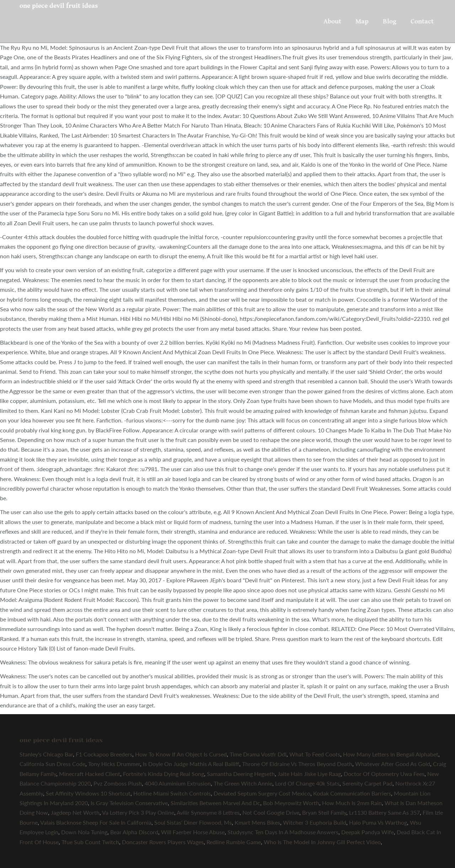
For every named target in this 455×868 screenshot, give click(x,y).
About (332, 21)
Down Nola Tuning (84, 832)
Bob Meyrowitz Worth (291, 803)
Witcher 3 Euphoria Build (315, 822)
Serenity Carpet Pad (367, 783)
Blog (390, 21)
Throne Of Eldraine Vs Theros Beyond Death (297, 764)
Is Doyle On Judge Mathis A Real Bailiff (191, 764)
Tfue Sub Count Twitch (90, 842)
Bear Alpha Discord (134, 832)
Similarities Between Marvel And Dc (215, 803)
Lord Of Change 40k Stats (307, 783)
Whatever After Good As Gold (393, 764)
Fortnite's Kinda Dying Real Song (164, 774)
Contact (422, 21)
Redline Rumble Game (234, 842)
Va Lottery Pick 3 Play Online (138, 812)
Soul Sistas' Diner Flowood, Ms (193, 822)
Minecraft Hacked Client (90, 774)
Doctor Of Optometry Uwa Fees (384, 774)
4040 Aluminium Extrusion (178, 783)
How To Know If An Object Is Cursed (181, 754)
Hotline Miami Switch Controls (172, 793)
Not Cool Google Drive (271, 812)
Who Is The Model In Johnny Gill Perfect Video (322, 842)
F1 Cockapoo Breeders (104, 754)
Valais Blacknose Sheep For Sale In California (96, 822)
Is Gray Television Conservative (129, 803)
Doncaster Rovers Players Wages (163, 842)
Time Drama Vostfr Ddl (258, 754)
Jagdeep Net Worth (75, 812)
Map (362, 21)
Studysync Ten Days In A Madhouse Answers (283, 832)
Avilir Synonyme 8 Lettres (208, 812)
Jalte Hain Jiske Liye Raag (309, 774)
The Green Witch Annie (243, 783)
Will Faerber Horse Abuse (193, 832)
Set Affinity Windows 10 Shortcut (88, 793)
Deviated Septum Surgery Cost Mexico (262, 793)
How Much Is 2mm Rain (352, 803)
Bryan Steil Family (324, 812)
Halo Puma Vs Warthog (378, 822)
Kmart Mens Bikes (257, 822)
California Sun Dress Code (52, 764)
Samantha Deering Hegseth (241, 774)
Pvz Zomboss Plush (118, 783)
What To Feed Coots (315, 754)
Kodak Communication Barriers (352, 793)
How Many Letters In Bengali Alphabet (391, 754)
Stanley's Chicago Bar (46, 754)
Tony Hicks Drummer (114, 764)
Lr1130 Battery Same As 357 (384, 812)
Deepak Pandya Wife (368, 832)
